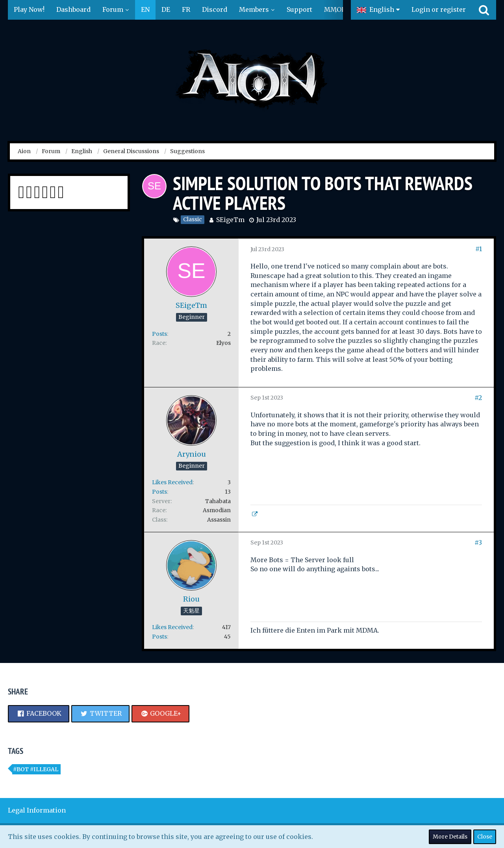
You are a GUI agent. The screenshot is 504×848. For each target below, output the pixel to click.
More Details (450, 837)
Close (485, 837)
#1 (479, 249)
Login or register (439, 9)
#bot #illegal (36, 769)
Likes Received (172, 482)
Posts (159, 334)
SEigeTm (230, 220)
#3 (478, 542)
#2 (478, 398)
